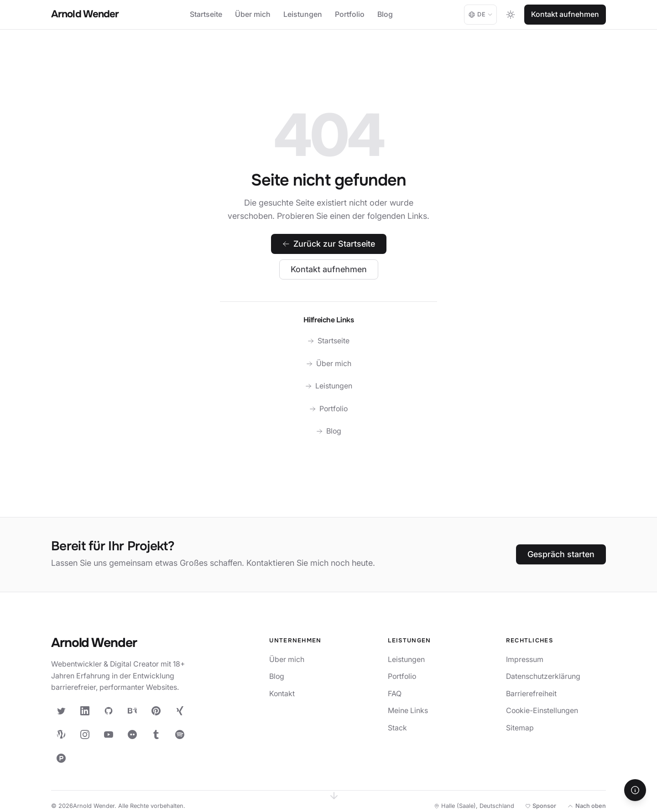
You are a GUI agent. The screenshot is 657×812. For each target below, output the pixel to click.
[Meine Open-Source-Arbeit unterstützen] (541, 806)
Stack (397, 728)
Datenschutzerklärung (543, 676)
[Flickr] (132, 734)
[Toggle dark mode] (511, 15)
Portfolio (350, 14)
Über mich (253, 14)
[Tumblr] (156, 734)
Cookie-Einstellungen (542, 711)
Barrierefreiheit (531, 694)
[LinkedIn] (85, 711)
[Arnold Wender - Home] (85, 15)
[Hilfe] (635, 790)
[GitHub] (109, 711)
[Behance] (132, 711)
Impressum (525, 659)
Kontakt (282, 694)
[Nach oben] (587, 806)
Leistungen (303, 14)
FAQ (395, 694)
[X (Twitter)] (61, 711)
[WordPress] (61, 734)
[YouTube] (109, 734)
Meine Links (408, 711)
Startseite (206, 14)
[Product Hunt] (61, 758)
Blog (385, 14)
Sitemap (520, 728)
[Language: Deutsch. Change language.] (480, 15)
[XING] (180, 711)
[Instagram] (85, 734)
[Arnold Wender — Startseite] (124, 644)
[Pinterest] (156, 711)
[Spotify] (180, 734)
